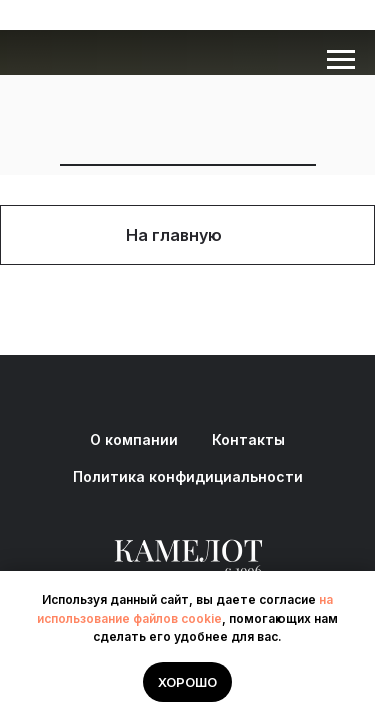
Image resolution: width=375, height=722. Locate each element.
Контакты (248, 439)
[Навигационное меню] (341, 60)
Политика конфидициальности (188, 476)
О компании (134, 439)
